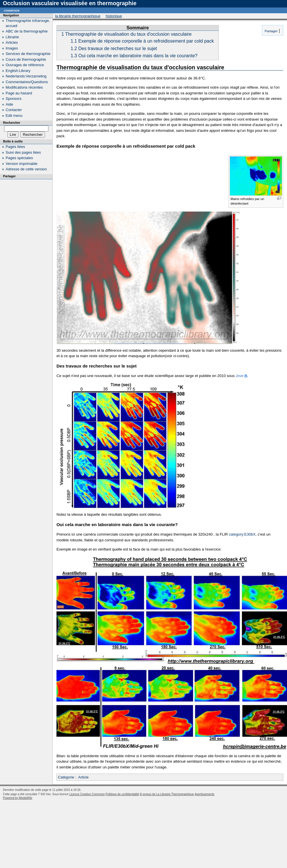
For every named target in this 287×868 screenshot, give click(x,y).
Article (83, 777)
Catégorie (66, 777)
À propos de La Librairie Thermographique (167, 794)
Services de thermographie (28, 54)
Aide (10, 104)
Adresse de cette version (26, 169)
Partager (271, 31)
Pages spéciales (19, 158)
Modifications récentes (24, 87)
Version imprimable (22, 164)
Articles (12, 42)
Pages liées (15, 147)
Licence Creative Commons (87, 794)
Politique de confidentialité (122, 794)
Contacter (14, 110)
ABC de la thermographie (27, 31)
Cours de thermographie (26, 59)
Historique (114, 16)
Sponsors (14, 99)
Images (12, 48)
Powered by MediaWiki (18, 798)
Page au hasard (19, 93)
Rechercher (12, 123)
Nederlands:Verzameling (26, 76)
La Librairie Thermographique (78, 16)
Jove (240, 376)
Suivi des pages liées (23, 152)
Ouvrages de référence (25, 65)
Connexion (12, 10)
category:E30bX (242, 534)
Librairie (12, 37)
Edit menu (14, 116)
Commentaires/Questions (27, 82)
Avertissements (205, 794)
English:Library (18, 71)
